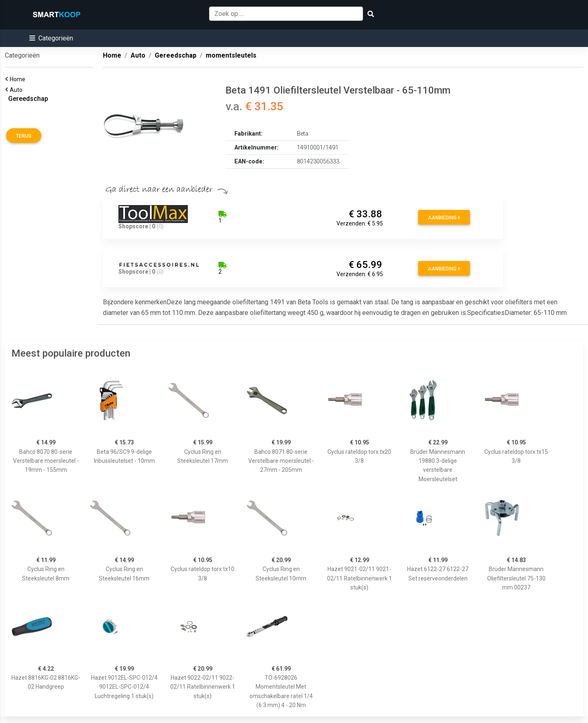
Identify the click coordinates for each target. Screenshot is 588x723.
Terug (24, 136)
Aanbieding (444, 218)
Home (19, 79)
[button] (51, 38)
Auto (17, 90)
